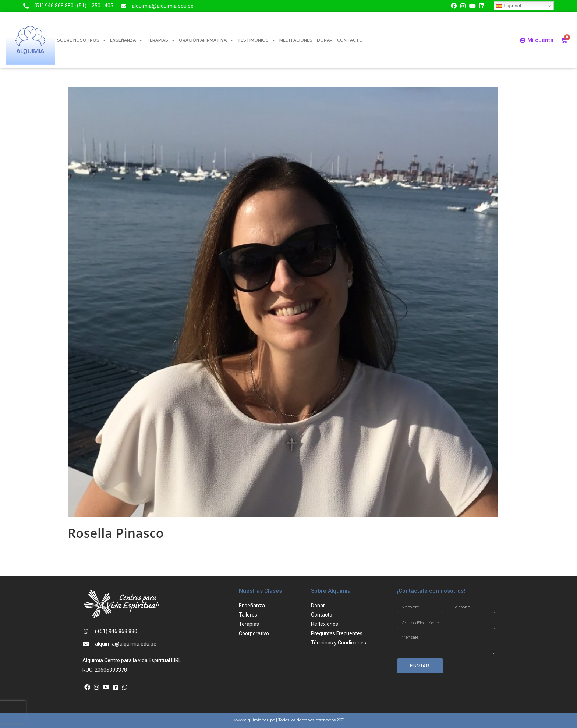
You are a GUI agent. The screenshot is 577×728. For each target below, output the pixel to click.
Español (509, 6)
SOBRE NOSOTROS (81, 40)
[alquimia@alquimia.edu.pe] (123, 6)
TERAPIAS (160, 40)
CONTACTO (350, 40)
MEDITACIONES (296, 40)
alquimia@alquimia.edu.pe (163, 6)
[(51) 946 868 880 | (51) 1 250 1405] (26, 6)
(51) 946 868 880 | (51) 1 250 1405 (74, 6)
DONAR (325, 40)
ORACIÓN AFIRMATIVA (206, 40)
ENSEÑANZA (126, 40)
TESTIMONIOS (256, 40)
